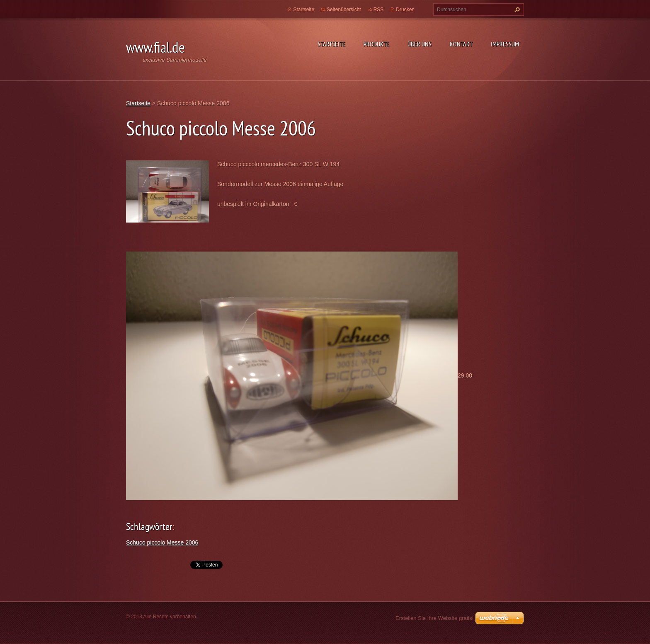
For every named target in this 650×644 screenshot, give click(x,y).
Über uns (420, 44)
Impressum (505, 44)
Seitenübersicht (344, 10)
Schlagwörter (149, 527)
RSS (379, 10)
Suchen (516, 10)
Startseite (331, 44)
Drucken (405, 10)
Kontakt (461, 44)
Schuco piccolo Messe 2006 (162, 542)
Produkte (376, 44)
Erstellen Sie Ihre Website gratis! (434, 618)
